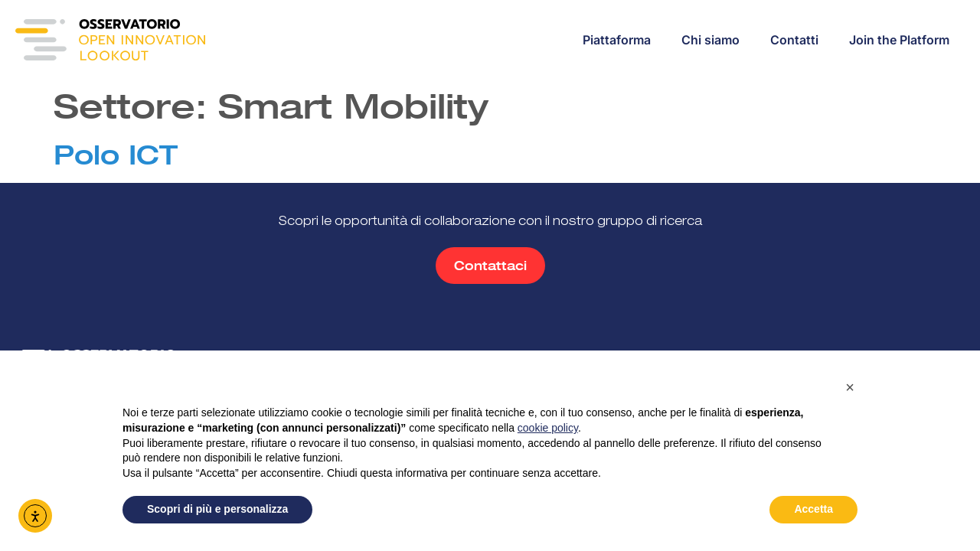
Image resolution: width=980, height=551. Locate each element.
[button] (850, 387)
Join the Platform (899, 40)
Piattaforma (617, 40)
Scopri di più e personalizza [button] (217, 509)
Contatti (794, 40)
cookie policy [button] (548, 428)
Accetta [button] (813, 509)
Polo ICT (116, 155)
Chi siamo (710, 40)
